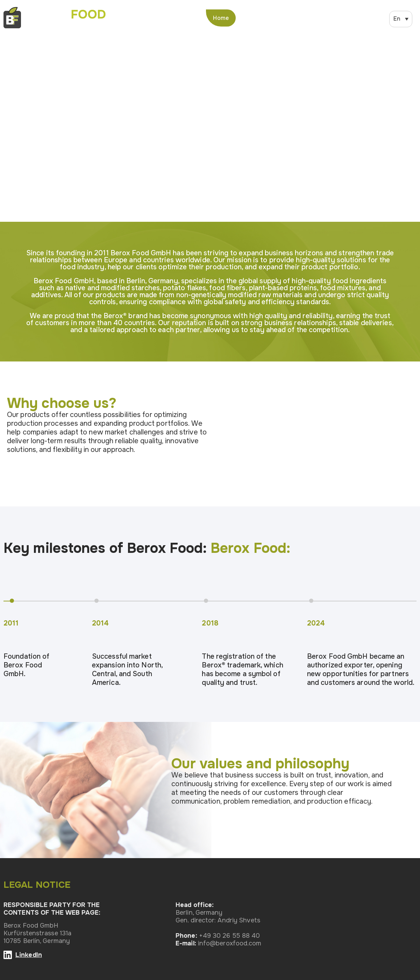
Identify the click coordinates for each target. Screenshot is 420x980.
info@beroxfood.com (230, 943)
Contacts (365, 18)
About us (262, 18)
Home (221, 18)
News (331, 18)
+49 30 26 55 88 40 (230, 936)
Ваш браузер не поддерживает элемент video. (210, 126)
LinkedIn (29, 955)
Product (299, 18)
